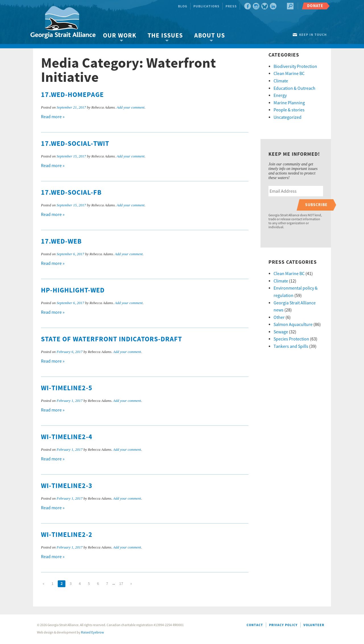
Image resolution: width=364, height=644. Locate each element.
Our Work (120, 36)
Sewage (281, 332)
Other (279, 317)
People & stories (289, 110)
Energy (280, 95)
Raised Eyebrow (93, 632)
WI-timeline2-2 (67, 535)
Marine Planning (289, 103)
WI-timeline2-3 (67, 486)
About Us (210, 36)
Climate (281, 81)
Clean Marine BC (289, 74)
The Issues (165, 36)
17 (121, 584)
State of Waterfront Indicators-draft (111, 339)
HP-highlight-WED (73, 290)
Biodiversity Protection (295, 67)
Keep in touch (313, 35)
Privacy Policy (283, 625)
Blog (183, 6)
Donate (315, 6)
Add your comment (131, 107)
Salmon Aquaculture (293, 325)
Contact (255, 625)
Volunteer (314, 625)
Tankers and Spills (291, 346)
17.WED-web (61, 242)
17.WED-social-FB (71, 193)
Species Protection (291, 339)
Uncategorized (288, 117)
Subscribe (316, 205)
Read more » (53, 117)
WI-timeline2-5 (67, 388)
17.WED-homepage (72, 95)
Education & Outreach (294, 88)
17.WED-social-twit (75, 144)
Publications (206, 6)
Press (231, 6)
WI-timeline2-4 (67, 437)
